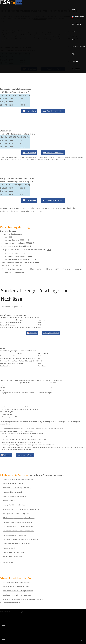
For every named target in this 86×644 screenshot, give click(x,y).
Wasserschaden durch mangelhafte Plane (16, 586)
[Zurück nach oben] (82, 640)
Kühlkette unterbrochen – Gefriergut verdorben (18, 590)
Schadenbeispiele (78, 48)
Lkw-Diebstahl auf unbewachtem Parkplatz (17, 582)
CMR (8, 134)
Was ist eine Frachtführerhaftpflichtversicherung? (18, 479)
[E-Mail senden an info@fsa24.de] (3, 635)
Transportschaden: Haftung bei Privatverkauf (17, 543)
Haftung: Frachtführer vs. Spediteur (14, 505)
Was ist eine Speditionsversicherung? (15, 496)
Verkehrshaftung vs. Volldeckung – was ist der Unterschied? (22, 509)
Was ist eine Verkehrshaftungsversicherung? (17, 487)
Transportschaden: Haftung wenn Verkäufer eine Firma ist (21, 539)
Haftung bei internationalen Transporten (16, 513)
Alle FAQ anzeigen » (7, 562)
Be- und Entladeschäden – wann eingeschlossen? (19, 530)
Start (73, 10)
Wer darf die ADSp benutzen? (12, 556)
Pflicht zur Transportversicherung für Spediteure (18, 522)
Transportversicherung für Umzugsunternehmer (18, 526)
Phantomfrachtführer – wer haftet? (14, 552)
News (73, 40)
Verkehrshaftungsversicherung (47, 475)
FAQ (73, 33)
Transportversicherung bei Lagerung (14, 535)
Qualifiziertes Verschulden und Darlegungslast (17, 595)
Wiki (73, 56)
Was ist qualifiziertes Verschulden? (14, 492)
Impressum (76, 71)
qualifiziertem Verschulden (38, 269)
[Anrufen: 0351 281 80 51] (3, 621)
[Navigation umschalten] (19, 2)
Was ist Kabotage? (9, 548)
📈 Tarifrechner (29, 111)
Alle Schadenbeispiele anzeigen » (11, 602)
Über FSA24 (76, 25)
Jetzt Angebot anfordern (53, 111)
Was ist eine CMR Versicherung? (13, 483)
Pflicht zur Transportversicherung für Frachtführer (19, 518)
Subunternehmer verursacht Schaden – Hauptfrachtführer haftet (23, 599)
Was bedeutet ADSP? (10, 500)
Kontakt (74, 64)
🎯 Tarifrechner (77, 17)
